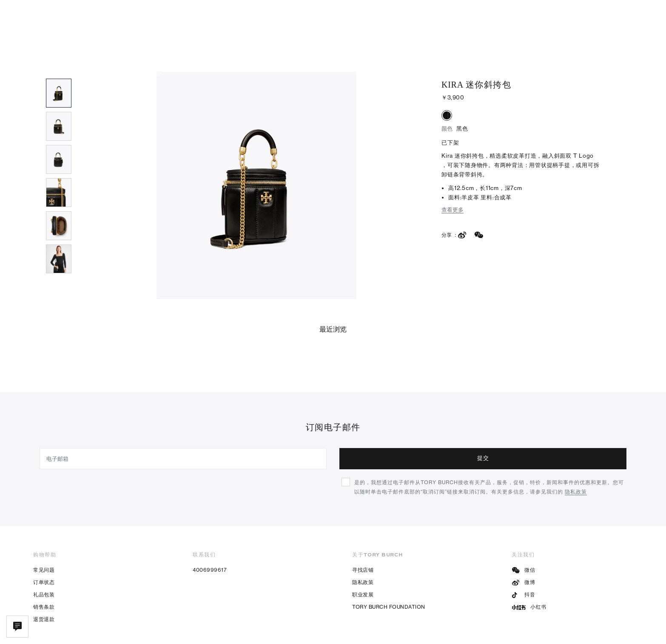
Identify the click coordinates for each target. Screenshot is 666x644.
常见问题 (44, 538)
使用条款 (578, 631)
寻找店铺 (363, 538)
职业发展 (363, 563)
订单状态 (44, 551)
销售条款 (44, 575)
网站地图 (617, 631)
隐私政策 (363, 551)
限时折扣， (333, 9)
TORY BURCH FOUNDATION (389, 575)
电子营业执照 (334, 631)
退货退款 (44, 588)
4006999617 (210, 538)
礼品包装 (44, 563)
